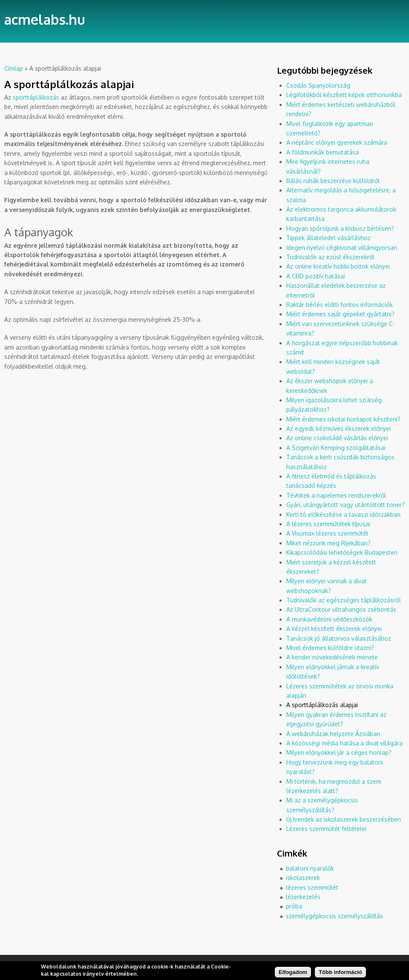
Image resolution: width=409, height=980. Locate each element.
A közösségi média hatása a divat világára (344, 743)
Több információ (340, 974)
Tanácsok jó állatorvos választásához (339, 638)
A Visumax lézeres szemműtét (327, 533)
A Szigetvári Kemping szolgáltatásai (336, 448)
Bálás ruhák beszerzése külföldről (333, 181)
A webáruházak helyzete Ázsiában (333, 734)
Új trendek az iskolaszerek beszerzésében (344, 819)
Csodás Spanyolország (318, 85)
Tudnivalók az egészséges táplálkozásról (344, 600)
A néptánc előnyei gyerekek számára (337, 142)
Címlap (14, 68)
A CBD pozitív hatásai (316, 276)
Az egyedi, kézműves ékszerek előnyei (338, 428)
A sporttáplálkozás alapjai (322, 705)
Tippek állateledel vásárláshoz (328, 238)
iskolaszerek (303, 878)
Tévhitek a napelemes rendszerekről (336, 495)
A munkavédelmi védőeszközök (329, 619)
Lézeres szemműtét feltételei (326, 829)
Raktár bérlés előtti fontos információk (340, 305)
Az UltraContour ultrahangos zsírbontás (341, 609)
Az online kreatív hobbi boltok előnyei (338, 266)
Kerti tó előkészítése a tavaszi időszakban (343, 514)
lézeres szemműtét (312, 887)
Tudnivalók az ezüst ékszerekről (330, 257)
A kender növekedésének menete (332, 657)
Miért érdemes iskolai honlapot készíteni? (343, 419)
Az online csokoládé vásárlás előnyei (337, 438)
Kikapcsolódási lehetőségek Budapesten (342, 552)
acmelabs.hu (45, 19)
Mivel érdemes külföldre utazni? (330, 648)
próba (294, 906)
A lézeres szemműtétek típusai (328, 524)
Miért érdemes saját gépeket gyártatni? (340, 314)
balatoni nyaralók (310, 868)
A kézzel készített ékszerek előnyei (334, 629)
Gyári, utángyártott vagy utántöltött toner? (346, 505)
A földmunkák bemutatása (323, 152)
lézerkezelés (303, 897)
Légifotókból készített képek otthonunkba (344, 95)
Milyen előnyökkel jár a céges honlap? (339, 752)
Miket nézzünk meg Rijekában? (328, 543)
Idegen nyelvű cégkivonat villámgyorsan (342, 248)
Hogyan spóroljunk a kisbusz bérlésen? (340, 228)
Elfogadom (293, 974)
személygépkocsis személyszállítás (334, 916)
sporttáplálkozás (36, 97)
